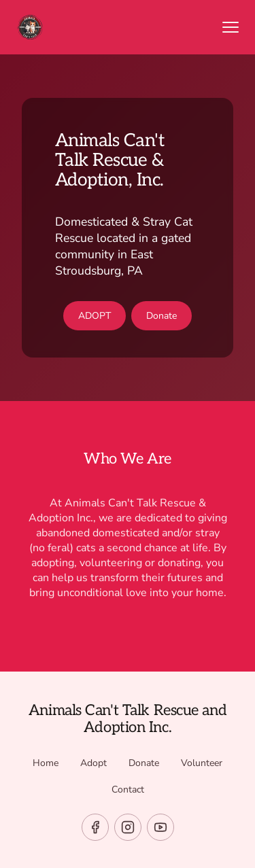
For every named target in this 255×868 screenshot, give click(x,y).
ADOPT (95, 316)
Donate (161, 316)
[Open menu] (231, 27)
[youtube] (160, 827)
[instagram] (128, 827)
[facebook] (95, 827)
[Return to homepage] (108, 27)
